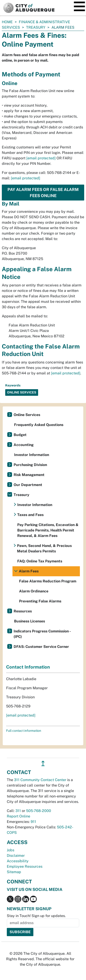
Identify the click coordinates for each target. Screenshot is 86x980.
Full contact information (24, 731)
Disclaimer (16, 856)
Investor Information (32, 455)
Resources (23, 611)
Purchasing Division (30, 465)
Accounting (24, 445)
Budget (20, 435)
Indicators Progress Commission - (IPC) (42, 634)
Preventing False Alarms (40, 601)
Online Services (27, 415)
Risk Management (29, 475)
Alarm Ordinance (34, 591)
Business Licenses (29, 621)
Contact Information (28, 667)
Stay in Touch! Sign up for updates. (36, 916)
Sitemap (14, 872)
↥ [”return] (43, 763)
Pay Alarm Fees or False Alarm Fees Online (43, 193)
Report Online (18, 816)
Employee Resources (25, 866)
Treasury (36, 27)
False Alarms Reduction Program (48, 581)
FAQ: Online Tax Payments (40, 561)
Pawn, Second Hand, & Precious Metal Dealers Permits (44, 548)
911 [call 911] (33, 822)
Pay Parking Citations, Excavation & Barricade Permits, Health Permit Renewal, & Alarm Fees (48, 530)
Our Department (28, 485)
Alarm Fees (29, 571)
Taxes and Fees (30, 515)
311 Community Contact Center (40, 780)
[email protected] (41, 158)
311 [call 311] (18, 811)
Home (7, 22)
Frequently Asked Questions (39, 425)
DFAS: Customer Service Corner (41, 647)
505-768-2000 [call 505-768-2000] (39, 811)
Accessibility (18, 861)
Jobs (11, 850)
